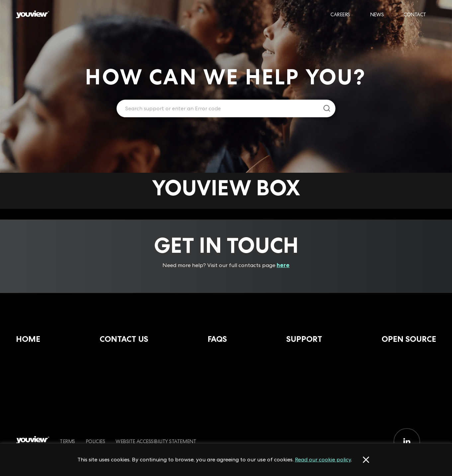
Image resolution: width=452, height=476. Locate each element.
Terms (67, 441)
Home (28, 339)
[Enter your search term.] (218, 109)
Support (304, 339)
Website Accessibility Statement (156, 441)
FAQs (217, 339)
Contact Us (124, 339)
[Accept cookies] (366, 460)
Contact (415, 14)
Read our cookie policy (323, 459)
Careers (340, 14)
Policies (95, 441)
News (377, 14)
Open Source (409, 339)
